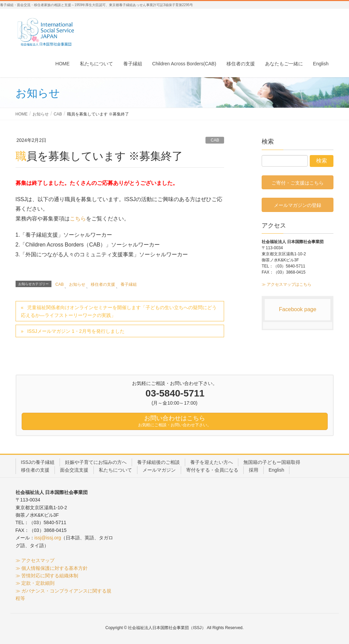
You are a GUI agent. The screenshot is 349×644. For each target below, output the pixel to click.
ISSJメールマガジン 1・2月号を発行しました (76, 331)
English (277, 470)
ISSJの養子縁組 (38, 462)
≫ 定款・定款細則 (35, 583)
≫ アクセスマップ (35, 560)
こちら (78, 219)
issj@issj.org (48, 538)
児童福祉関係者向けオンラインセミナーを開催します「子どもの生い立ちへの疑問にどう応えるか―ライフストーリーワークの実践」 (119, 311)
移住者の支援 (103, 284)
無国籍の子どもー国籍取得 (272, 462)
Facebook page (298, 309)
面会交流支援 (74, 470)
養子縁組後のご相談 (158, 462)
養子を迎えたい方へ (212, 462)
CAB (215, 140)
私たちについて (115, 470)
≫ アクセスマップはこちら (287, 284)
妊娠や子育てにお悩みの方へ (96, 462)
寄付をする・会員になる (212, 470)
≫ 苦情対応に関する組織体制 (47, 576)
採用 (254, 470)
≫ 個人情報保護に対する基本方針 (52, 568)
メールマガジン (159, 470)
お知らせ (77, 284)
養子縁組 (129, 284)
